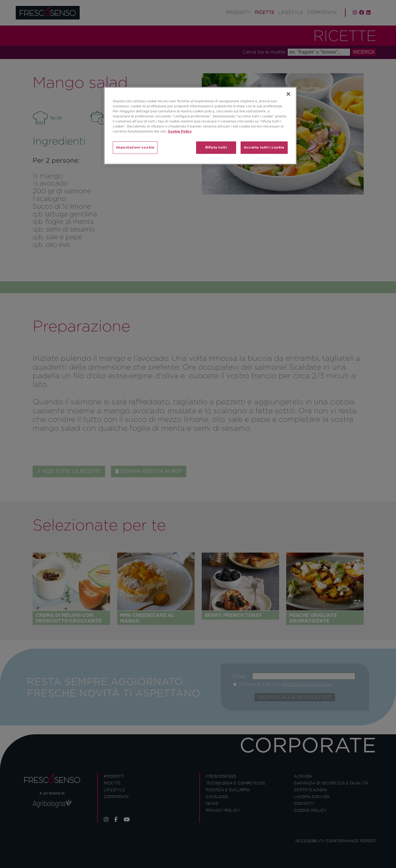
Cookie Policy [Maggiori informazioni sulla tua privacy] (180, 131)
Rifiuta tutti (216, 147)
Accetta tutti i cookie (264, 147)
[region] (200, 126)
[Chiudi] (288, 94)
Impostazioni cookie (135, 147)
